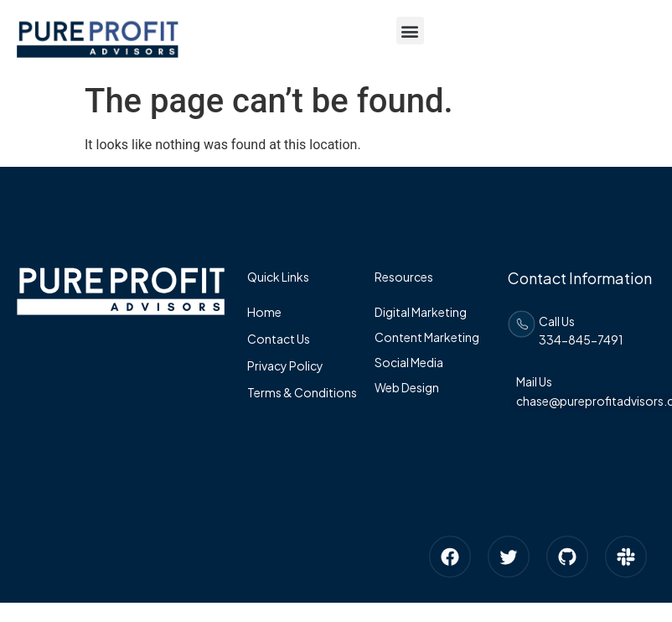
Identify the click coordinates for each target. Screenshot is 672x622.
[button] (410, 31)
